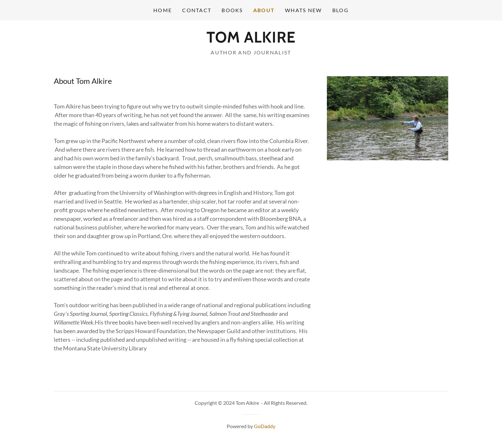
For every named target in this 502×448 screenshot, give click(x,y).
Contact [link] (197, 10)
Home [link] (163, 10)
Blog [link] (340, 10)
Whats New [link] (304, 10)
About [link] (264, 10)
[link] (251, 40)
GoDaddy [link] (265, 426)
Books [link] (232, 10)
